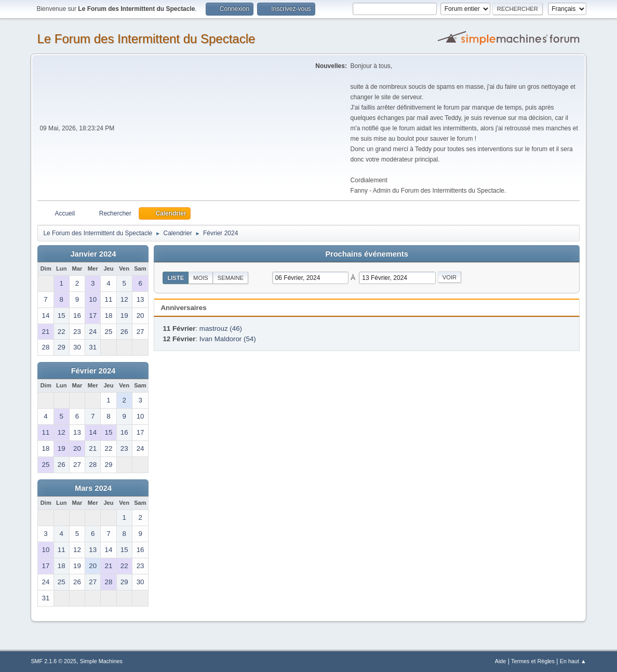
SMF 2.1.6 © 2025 (53, 661)
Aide (501, 661)
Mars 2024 (93, 488)
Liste (176, 278)
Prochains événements (367, 254)
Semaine (231, 278)
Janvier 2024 (93, 254)
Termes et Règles (533, 661)
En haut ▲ (573, 661)
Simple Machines (101, 661)
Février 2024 (93, 371)
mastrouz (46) (221, 328)
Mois (201, 278)
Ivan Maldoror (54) (228, 339)
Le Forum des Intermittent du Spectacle (146, 39)
